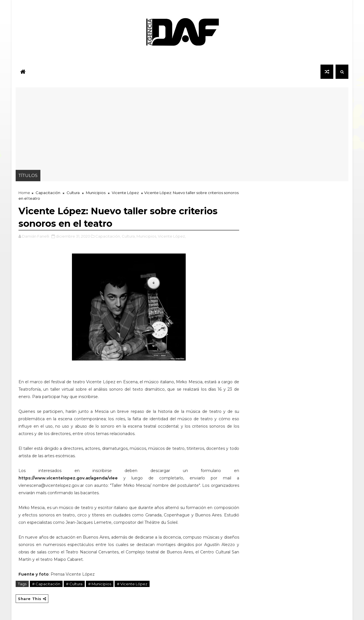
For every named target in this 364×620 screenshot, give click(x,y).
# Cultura (74, 584)
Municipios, (147, 236)
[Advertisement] (182, 127)
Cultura (73, 193)
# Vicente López (132, 584)
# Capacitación (46, 584)
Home (24, 193)
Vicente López (125, 193)
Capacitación (48, 193)
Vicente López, (172, 236)
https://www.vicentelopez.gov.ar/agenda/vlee (68, 478)
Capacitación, (108, 236)
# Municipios (100, 584)
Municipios (96, 193)
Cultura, (129, 236)
